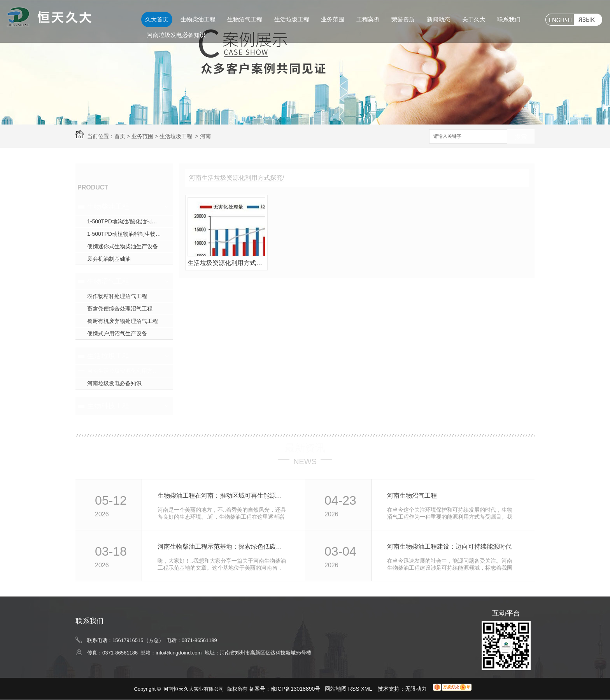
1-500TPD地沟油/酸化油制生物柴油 (130, 221)
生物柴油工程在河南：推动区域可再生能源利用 (223, 496)
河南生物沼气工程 (412, 496)
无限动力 (416, 689)
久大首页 (157, 19)
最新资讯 (305, 448)
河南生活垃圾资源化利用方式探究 (128, 371)
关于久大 (474, 19)
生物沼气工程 (245, 19)
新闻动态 (438, 19)
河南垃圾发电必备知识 (176, 35)
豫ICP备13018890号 (296, 689)
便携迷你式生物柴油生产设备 (123, 246)
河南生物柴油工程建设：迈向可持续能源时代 (449, 546)
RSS (355, 689)
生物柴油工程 (198, 19)
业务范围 (333, 19)
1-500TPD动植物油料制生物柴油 (127, 234)
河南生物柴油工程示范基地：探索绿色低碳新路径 (223, 546)
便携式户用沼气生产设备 (117, 333)
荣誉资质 (403, 19)
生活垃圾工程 (292, 19)
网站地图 (336, 689)
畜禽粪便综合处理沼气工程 (120, 309)
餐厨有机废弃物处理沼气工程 (123, 321)
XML (367, 689)
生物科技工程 (108, 406)
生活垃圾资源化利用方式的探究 (226, 263)
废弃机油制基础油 (109, 259)
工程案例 (368, 19)
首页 (120, 136)
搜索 (521, 137)
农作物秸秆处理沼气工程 (117, 296)
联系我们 (509, 19)
